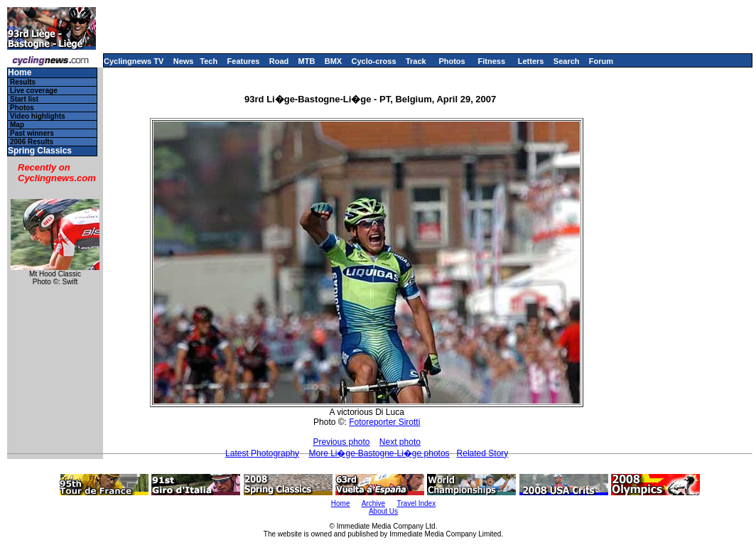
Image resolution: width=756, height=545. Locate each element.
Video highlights (38, 116)
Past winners (32, 133)
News (184, 61)
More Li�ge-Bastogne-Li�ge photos (379, 453)
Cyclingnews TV (134, 61)
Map (17, 125)
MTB (307, 61)
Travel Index (417, 503)
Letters (531, 61)
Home (20, 73)
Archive (373, 503)
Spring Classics (40, 151)
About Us (383, 511)
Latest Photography (262, 453)
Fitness (491, 61)
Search (567, 61)
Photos (452, 61)
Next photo (400, 442)
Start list (24, 99)
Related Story (483, 453)
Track (416, 61)
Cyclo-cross (374, 61)
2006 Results (32, 142)
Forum (601, 61)
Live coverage (34, 91)
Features (244, 61)
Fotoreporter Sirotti (384, 422)
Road (279, 61)
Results (23, 82)
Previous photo (341, 442)
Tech (209, 61)
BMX (333, 61)
